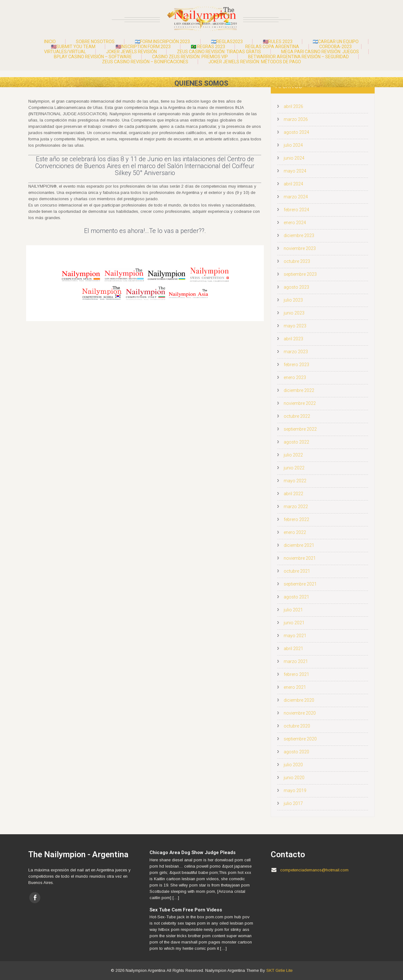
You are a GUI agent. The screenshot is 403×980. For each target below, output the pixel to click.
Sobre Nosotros (95, 42)
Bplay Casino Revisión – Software (93, 57)
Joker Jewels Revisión (131, 52)
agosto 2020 (296, 752)
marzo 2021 (296, 661)
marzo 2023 (296, 352)
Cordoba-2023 (335, 47)
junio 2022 (294, 468)
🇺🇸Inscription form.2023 (143, 47)
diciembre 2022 (299, 390)
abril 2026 (293, 106)
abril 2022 (293, 494)
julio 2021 (293, 610)
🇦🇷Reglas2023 (227, 42)
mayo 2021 (295, 636)
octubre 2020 (297, 726)
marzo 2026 (296, 119)
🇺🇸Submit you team (73, 47)
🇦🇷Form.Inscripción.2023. (163, 42)
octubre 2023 (297, 261)
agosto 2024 (296, 132)
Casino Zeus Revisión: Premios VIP (190, 57)
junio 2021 (294, 623)
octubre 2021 (297, 571)
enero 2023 (295, 377)
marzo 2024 (296, 197)
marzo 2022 (296, 507)
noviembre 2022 (300, 403)
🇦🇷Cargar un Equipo (336, 42)
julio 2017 (293, 803)
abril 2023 (293, 339)
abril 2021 (293, 649)
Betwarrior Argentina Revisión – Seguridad (298, 57)
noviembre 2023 (300, 248)
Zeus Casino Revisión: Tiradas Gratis (219, 52)
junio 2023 (294, 313)
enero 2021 (295, 687)
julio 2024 (293, 145)
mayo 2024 (295, 171)
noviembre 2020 (300, 713)
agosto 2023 (296, 287)
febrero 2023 (296, 365)
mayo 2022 (295, 481)
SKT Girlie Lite (279, 970)
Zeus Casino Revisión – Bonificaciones (145, 62)
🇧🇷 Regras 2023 (208, 47)
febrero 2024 (296, 210)
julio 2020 (293, 765)
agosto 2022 (296, 442)
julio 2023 (293, 300)
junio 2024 (294, 158)
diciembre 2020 (299, 700)
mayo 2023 (295, 326)
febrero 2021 (296, 674)
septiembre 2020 (300, 739)
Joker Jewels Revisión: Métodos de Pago (255, 62)
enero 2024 (295, 223)
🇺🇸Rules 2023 (278, 42)
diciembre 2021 (299, 545)
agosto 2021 (296, 597)
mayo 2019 (295, 790)
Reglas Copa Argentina (272, 47)
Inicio (50, 42)
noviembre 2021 (300, 558)
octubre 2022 (297, 416)
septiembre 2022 (300, 429)
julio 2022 (293, 455)
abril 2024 (293, 184)
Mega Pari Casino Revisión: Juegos (320, 52)
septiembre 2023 (300, 274)
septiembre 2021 (300, 584)
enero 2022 (295, 532)
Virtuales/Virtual (65, 52)
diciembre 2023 (299, 235)
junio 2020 (294, 778)
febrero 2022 (296, 519)
